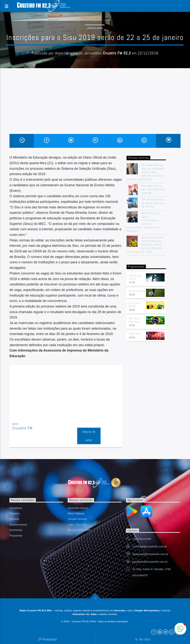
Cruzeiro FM (22, 428)
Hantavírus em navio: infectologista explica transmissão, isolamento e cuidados (143, 222)
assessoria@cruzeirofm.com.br (150, 554)
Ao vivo (142, 640)
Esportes (15, 513)
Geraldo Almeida (77, 519)
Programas (16, 536)
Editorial (14, 519)
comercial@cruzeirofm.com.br (150, 547)
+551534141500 (142, 539)
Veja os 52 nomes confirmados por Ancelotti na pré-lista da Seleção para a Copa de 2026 (145, 245)
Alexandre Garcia (78, 508)
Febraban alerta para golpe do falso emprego (153, 189)
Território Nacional (135, 320)
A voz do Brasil (134, 305)
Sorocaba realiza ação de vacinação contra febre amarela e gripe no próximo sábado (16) (146, 172)
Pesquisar (47, 640)
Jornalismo (95, 28)
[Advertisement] (95, 106)
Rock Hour (135, 334)
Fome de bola (137, 291)
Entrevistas (16, 530)
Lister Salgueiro (77, 525)
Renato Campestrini (79, 530)
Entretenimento (18, 525)
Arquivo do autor (89, 436)
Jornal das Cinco (135, 277)
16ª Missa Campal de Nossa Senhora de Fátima (153, 203)
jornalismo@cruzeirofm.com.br (150, 562)
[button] (180, 629)
